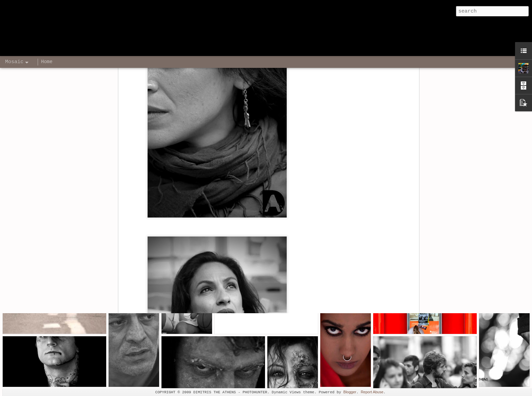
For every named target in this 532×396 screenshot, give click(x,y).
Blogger (350, 392)
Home (47, 62)
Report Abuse (372, 392)
